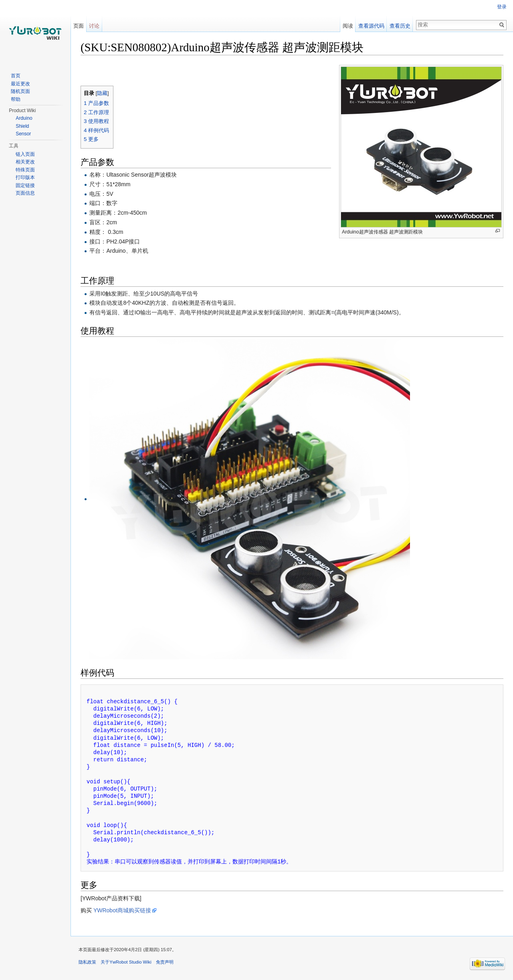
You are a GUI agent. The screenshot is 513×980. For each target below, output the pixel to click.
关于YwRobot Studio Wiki (126, 962)
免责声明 (165, 962)
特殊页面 (25, 170)
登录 (502, 7)
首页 (16, 76)
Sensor (23, 134)
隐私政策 (87, 962)
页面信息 (25, 193)
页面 (79, 26)
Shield (22, 126)
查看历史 (400, 26)
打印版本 (25, 177)
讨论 (94, 26)
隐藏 (102, 93)
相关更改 (25, 162)
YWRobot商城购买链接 (122, 910)
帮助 (16, 99)
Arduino (24, 118)
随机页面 (20, 91)
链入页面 (25, 154)
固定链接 (25, 185)
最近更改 (20, 84)
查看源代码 (371, 26)
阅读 (348, 26)
